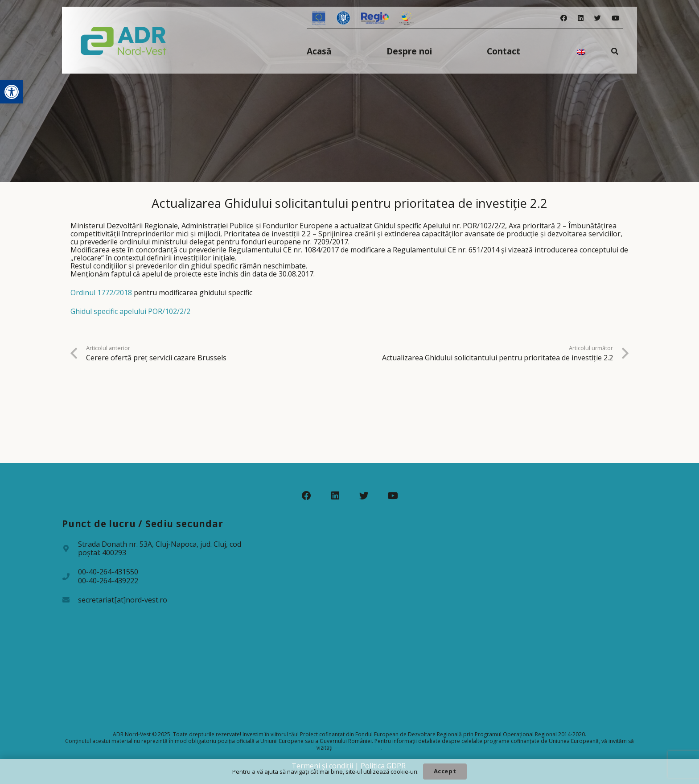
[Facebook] (564, 18)
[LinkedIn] (581, 18)
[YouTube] (615, 18)
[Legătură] (124, 40)
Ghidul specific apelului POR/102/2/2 (130, 311)
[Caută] (615, 51)
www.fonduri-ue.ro (358, 748)
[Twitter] (598, 18)
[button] (12, 92)
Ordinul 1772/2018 (101, 293)
